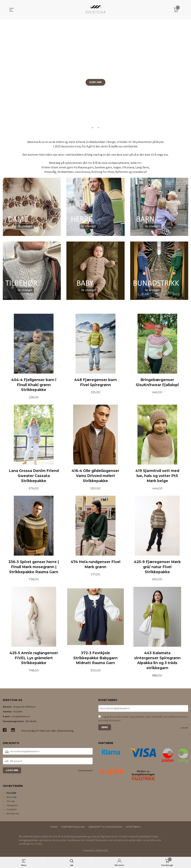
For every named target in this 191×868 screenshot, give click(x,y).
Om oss (11, 803)
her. (140, 163)
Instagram (12, 807)
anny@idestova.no (21, 718)
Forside (11, 794)
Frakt (54, 828)
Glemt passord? (85, 772)
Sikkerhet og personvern (105, 828)
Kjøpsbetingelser (73, 828)
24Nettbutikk (102, 852)
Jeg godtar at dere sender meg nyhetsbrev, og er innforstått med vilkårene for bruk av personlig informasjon (143, 720)
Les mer (184, 729)
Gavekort (12, 811)
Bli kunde (12, 799)
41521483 (18, 713)
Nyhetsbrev (133, 828)
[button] (187, 75)
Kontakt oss (13, 815)
